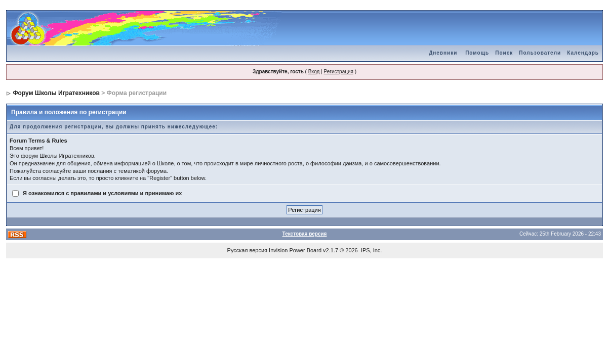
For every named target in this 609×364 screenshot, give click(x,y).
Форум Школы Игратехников (56, 93)
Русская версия (247, 250)
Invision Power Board (295, 250)
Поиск (504, 53)
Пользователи (540, 53)
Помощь (477, 53)
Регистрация (338, 72)
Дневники (443, 53)
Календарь (583, 53)
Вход (314, 72)
